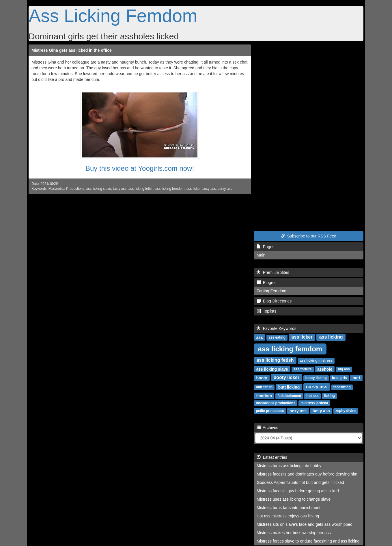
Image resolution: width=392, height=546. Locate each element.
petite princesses (270, 411)
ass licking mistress (316, 361)
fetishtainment (289, 396)
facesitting (342, 387)
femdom (264, 395)
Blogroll (266, 283)
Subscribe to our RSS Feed (309, 236)
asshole (325, 369)
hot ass (313, 396)
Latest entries (272, 457)
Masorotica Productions (66, 189)
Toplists (266, 311)
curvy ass (225, 189)
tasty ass (120, 189)
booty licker (286, 377)
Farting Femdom (271, 291)
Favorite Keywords (277, 328)
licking (329, 396)
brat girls (339, 378)
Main (261, 255)
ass (259, 337)
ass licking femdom (170, 189)
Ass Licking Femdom (113, 16)
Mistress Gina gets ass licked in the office (72, 50)
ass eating (277, 337)
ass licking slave (99, 189)
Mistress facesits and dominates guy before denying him (307, 474)
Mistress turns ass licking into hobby (289, 466)
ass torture (303, 369)
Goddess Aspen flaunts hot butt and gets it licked (300, 482)
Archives (267, 428)
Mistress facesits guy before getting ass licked (298, 491)
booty (262, 378)
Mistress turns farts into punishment (289, 508)
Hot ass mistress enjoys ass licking (288, 516)
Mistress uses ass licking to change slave (294, 499)
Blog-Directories (274, 301)
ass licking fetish (141, 189)
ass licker (194, 189)
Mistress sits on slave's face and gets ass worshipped (305, 524)
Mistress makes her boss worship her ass (294, 533)
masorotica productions (276, 403)
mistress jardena (314, 403)
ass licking (331, 337)
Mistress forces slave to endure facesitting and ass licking (308, 541)
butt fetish (264, 387)
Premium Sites (273, 272)
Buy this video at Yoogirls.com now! (140, 168)
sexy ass (209, 189)
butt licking (289, 387)
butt (356, 378)
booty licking (316, 378)
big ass (344, 369)
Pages (265, 247)
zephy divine (346, 411)
